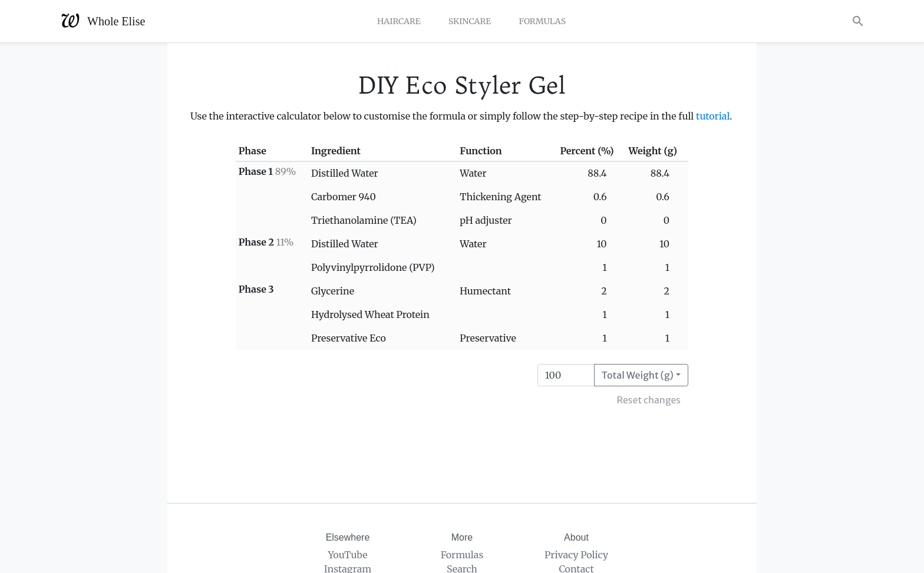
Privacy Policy (576, 555)
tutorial (713, 116)
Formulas (542, 21)
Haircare (399, 21)
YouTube (347, 555)
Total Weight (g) (638, 375)
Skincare (470, 21)
